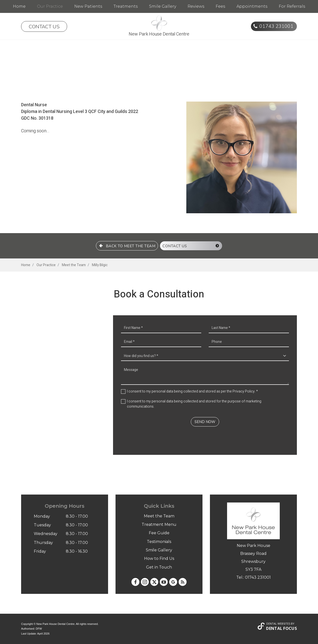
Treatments (126, 6)
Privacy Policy (244, 391)
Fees (220, 6)
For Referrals (292, 6)
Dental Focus (281, 628)
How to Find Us (159, 558)
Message (205, 375)
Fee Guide (159, 533)
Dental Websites (278, 624)
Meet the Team (159, 516)
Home (19, 6)
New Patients (88, 6)
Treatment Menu (159, 524)
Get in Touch (159, 567)
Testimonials (159, 542)
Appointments (252, 6)
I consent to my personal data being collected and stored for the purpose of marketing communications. (194, 404)
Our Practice (50, 6)
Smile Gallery (163, 6)
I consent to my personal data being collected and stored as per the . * (192, 391)
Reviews (196, 6)
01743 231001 (276, 26)
